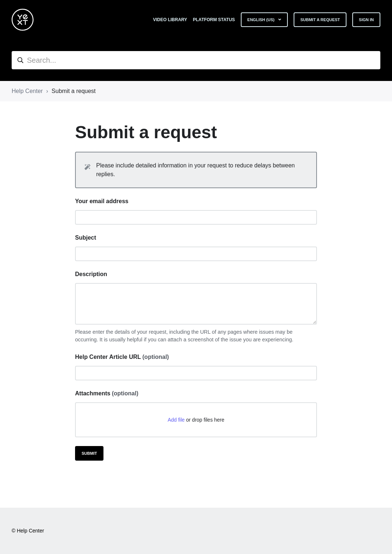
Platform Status (214, 20)
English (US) (262, 20)
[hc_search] (196, 60)
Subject (86, 238)
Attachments (107, 393)
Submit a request (320, 20)
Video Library (170, 20)
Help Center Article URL (122, 357)
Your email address (102, 201)
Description (91, 274)
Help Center (27, 91)
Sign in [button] (366, 20)
